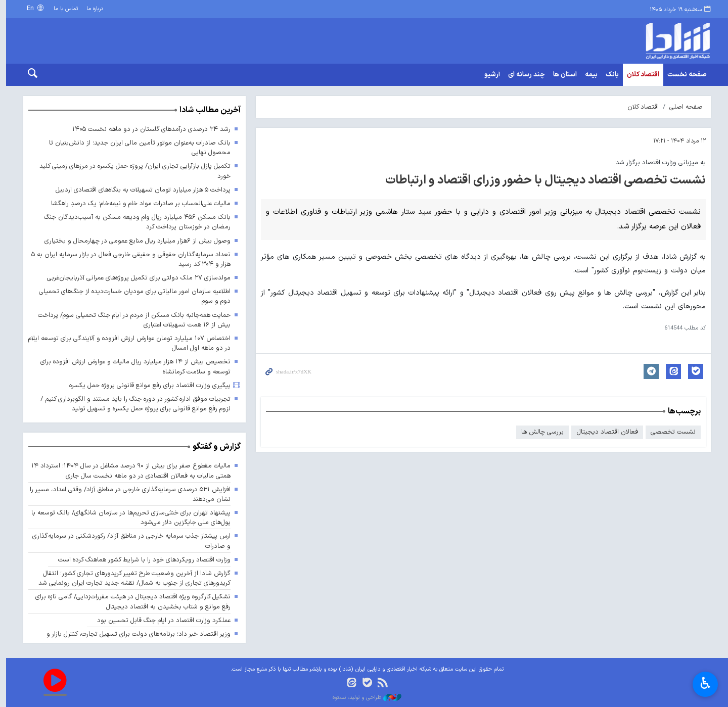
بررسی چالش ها (539, 432)
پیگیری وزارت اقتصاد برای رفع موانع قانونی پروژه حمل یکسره (146, 385)
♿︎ (706, 685)
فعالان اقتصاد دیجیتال (604, 432)
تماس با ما (63, 9)
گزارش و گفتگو (214, 447)
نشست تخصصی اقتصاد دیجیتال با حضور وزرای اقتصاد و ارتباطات (542, 180)
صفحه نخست (684, 75)
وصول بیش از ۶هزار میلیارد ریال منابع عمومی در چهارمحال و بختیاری (134, 241)
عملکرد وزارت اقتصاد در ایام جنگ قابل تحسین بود (160, 620)
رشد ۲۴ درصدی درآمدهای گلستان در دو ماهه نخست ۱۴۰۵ (148, 129)
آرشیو (489, 75)
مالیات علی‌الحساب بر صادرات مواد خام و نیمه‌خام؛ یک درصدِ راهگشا (137, 203)
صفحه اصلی (683, 107)
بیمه (588, 75)
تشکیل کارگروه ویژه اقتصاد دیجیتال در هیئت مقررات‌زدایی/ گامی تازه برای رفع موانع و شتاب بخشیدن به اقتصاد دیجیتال (129, 602)
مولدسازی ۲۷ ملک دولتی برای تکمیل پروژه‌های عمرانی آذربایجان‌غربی (135, 278)
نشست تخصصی (670, 432)
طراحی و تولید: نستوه (364, 698)
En (28, 8)
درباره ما (92, 9)
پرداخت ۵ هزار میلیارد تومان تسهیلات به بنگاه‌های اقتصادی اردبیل (140, 190)
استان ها (562, 75)
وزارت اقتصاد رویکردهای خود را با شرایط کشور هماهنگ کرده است (141, 560)
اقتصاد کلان (640, 75)
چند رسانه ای (524, 75)
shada (632, 41)
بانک (609, 75)
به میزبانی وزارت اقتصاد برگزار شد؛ (657, 162)
